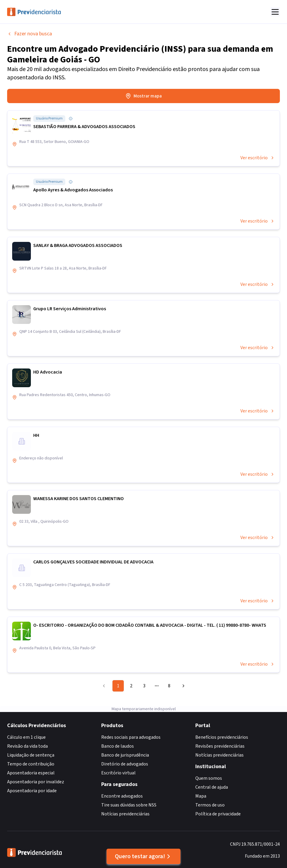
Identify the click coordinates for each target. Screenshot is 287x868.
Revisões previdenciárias (220, 746)
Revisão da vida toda (27, 746)
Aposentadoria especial (31, 773)
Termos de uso (210, 805)
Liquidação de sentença (31, 755)
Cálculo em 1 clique (26, 737)
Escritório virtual (118, 773)
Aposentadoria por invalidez (36, 782)
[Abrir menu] (275, 12)
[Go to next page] (183, 686)
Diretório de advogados (125, 764)
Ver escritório (258, 158)
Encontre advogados (122, 796)
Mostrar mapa (143, 96)
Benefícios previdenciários (222, 737)
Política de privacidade (218, 814)
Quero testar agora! (143, 856)
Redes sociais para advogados (131, 737)
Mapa (201, 796)
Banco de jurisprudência (125, 755)
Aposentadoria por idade (32, 791)
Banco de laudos (118, 746)
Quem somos (209, 778)
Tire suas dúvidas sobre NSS (129, 805)
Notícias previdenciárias (125, 814)
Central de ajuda (212, 787)
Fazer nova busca (30, 34)
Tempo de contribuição (31, 764)
